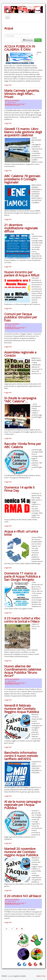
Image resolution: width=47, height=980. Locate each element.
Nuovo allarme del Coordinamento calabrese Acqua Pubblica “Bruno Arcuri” (23, 671)
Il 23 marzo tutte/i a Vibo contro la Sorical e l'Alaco (22, 620)
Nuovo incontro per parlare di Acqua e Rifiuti (22, 274)
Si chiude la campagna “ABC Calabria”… (20, 400)
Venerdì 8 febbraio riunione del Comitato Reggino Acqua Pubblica (22, 709)
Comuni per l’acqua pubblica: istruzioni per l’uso (21, 317)
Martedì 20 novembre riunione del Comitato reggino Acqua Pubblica (21, 852)
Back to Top (41, 976)
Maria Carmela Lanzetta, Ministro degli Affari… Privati (22, 94)
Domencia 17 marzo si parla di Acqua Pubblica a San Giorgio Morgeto (22, 576)
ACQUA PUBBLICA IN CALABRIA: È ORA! (20, 48)
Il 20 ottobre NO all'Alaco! (23, 896)
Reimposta (28, 40)
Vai (38, 40)
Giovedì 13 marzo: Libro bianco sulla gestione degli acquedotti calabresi (23, 132)
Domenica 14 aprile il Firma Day (19, 489)
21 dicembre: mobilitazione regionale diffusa (21, 228)
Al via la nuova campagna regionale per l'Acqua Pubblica (22, 805)
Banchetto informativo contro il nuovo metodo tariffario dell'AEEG (21, 756)
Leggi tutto (8, 85)
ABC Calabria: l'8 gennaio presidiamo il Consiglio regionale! (22, 179)
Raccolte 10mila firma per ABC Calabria (23, 445)
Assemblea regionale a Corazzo (20, 354)
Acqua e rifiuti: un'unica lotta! (21, 533)
